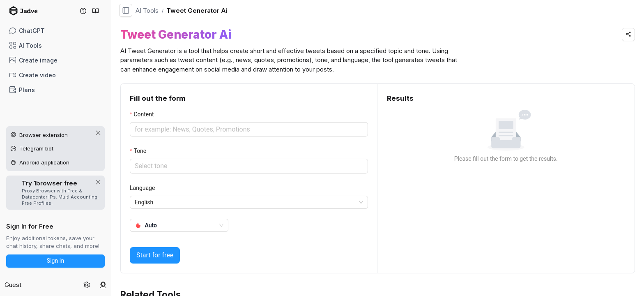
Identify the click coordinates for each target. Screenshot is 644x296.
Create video (33, 75)
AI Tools (26, 45)
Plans (22, 90)
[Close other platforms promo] (98, 133)
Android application (44, 162)
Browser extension (44, 135)
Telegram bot (36, 148)
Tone (140, 151)
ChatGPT (27, 31)
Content (144, 114)
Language (142, 188)
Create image (34, 60)
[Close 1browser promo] (98, 182)
